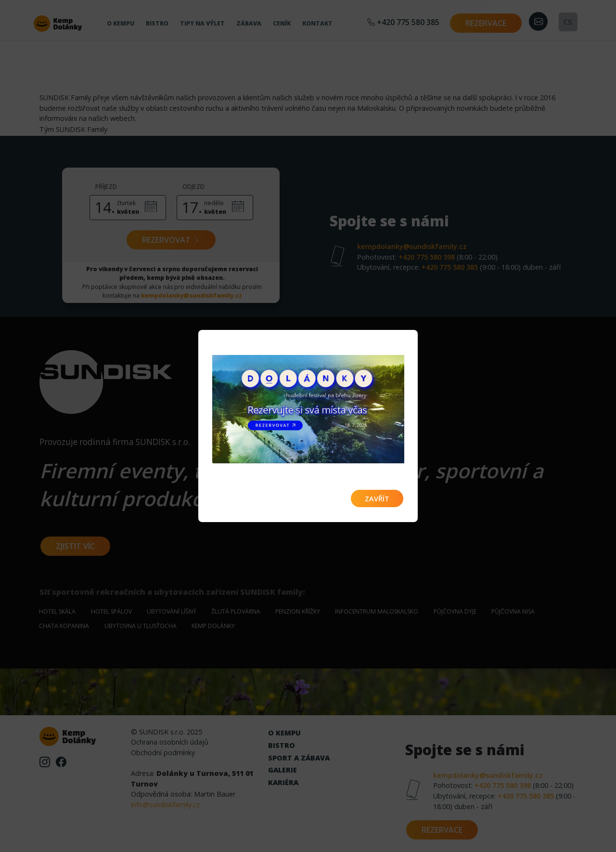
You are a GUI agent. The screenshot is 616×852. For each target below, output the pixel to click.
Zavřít (377, 499)
